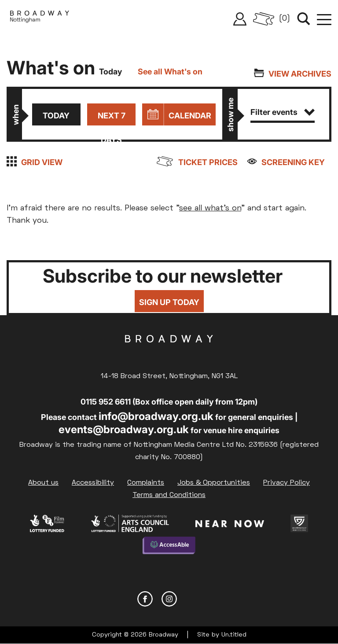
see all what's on (210, 208)
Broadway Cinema (169, 353)
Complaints (146, 483)
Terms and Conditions (169, 495)
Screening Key (293, 162)
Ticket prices (208, 162)
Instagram (169, 599)
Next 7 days (112, 118)
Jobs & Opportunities (214, 483)
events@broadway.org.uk (124, 429)
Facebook (145, 599)
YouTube (193, 599)
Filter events (283, 112)
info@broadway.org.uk (156, 416)
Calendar (190, 116)
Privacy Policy (287, 483)
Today (56, 116)
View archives (300, 74)
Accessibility (93, 483)
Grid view (42, 162)
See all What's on (170, 72)
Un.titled (234, 635)
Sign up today (169, 302)
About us (43, 483)
